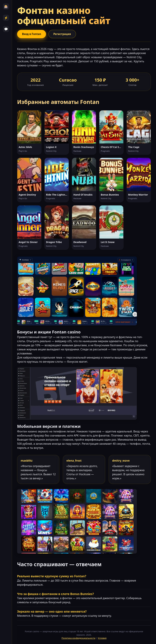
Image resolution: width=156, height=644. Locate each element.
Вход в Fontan (32, 34)
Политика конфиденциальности (78, 638)
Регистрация (62, 34)
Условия (102, 638)
